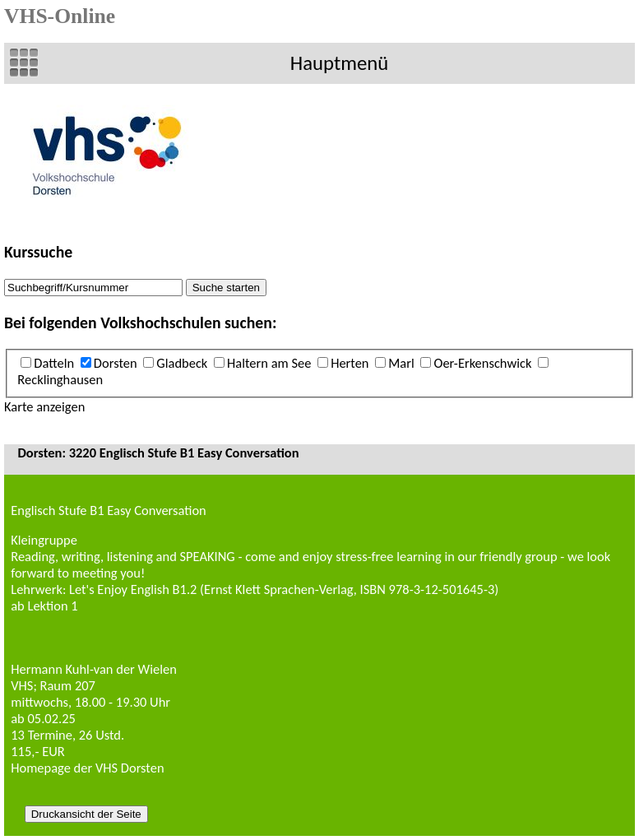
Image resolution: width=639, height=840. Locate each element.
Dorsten (116, 363)
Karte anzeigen (44, 406)
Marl (401, 363)
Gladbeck (182, 363)
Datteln (54, 363)
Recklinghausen (60, 379)
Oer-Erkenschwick (482, 363)
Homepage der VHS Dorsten (87, 768)
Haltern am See (269, 363)
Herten (350, 363)
